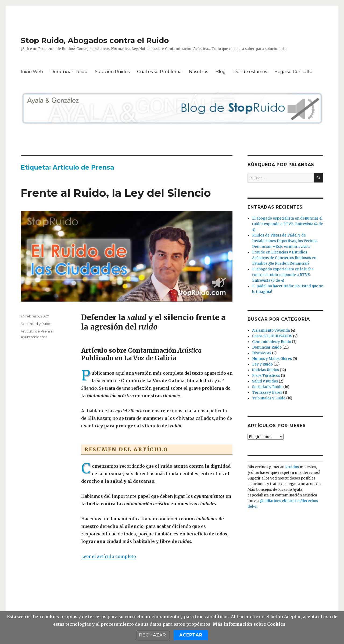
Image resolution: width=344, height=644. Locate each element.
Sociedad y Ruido (36, 324)
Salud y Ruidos (265, 381)
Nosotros (198, 72)
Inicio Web (32, 72)
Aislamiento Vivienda (271, 330)
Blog (221, 72)
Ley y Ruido (262, 364)
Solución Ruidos (112, 72)
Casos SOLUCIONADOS (272, 336)
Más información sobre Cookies (249, 624)
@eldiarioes (270, 501)
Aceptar (191, 635)
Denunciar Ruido (69, 72)
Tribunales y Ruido (269, 398)
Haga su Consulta (293, 72)
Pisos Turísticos (266, 376)
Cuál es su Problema (159, 72)
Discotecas (262, 353)
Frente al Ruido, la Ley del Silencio (116, 193)
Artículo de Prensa (37, 331)
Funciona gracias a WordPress (118, 605)
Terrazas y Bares (267, 393)
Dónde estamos (250, 72)
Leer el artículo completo (109, 556)
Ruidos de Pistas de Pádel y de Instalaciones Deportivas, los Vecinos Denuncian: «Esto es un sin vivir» (285, 241)
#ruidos (292, 467)
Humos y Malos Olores (272, 359)
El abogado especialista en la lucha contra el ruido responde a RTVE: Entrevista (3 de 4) (283, 275)
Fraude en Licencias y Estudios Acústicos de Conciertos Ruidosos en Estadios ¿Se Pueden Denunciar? (284, 258)
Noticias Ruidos (266, 370)
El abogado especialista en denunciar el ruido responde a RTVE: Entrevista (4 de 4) (288, 224)
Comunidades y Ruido (272, 342)
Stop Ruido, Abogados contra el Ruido (95, 40)
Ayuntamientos (34, 337)
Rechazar (153, 635)
